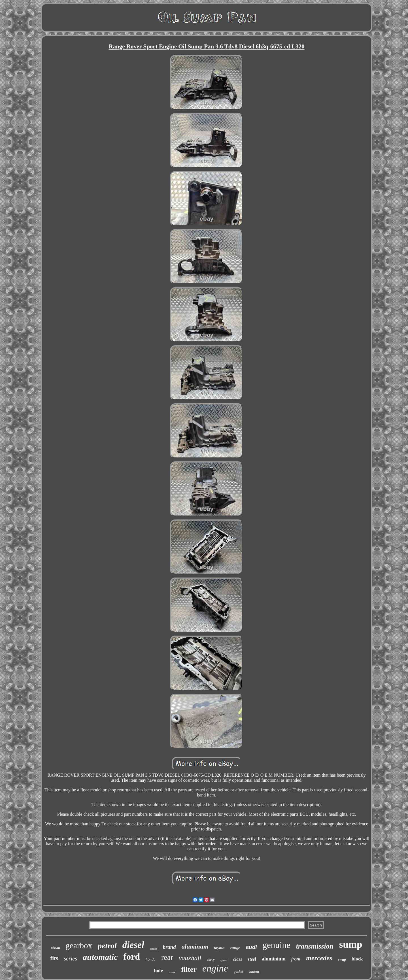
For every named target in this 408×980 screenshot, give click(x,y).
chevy (211, 960)
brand (169, 947)
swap (342, 959)
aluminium (274, 959)
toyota (219, 948)
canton (254, 971)
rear (167, 957)
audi (251, 947)
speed (224, 960)
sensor (154, 949)
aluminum (195, 946)
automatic (100, 957)
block (357, 959)
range (235, 948)
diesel (133, 945)
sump (351, 944)
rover (172, 972)
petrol (107, 946)
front (296, 959)
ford (132, 956)
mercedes (319, 958)
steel (252, 959)
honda (151, 959)
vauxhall (190, 958)
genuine (277, 945)
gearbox (79, 945)
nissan (56, 948)
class (237, 959)
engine (215, 968)
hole (158, 971)
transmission (315, 946)
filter (189, 969)
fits (54, 958)
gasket (238, 971)
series (70, 958)
